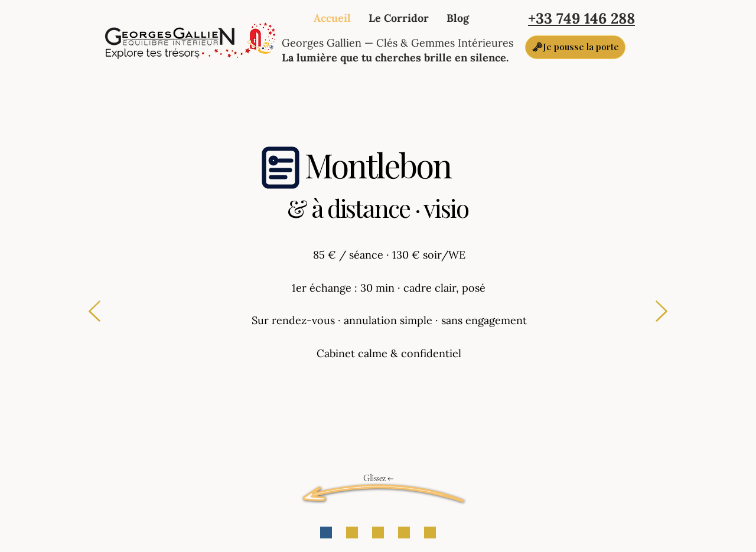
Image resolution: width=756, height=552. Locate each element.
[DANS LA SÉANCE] (378, 533)
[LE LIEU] (404, 533)
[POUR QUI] (352, 533)
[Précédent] (94, 312)
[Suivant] (661, 312)
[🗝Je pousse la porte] (575, 47)
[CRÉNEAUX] (430, 533)
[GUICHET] (326, 533)
